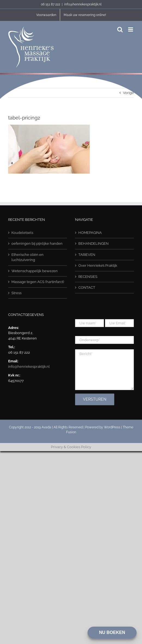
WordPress (112, 427)
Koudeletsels (22, 233)
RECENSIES (88, 277)
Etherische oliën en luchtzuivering (27, 257)
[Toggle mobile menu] (131, 29)
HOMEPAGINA (90, 233)
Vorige (128, 93)
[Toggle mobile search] (120, 29)
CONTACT (87, 288)
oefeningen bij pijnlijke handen (37, 244)
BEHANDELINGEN (93, 244)
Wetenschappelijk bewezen (35, 271)
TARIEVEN (87, 255)
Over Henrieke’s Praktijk (98, 266)
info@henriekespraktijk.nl (83, 4)
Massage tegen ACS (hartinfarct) (38, 282)
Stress (16, 293)
